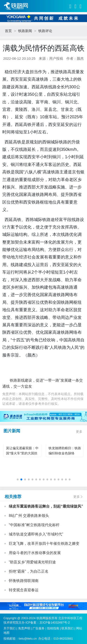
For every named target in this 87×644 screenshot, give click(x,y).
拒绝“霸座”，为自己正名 (29, 571)
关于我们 (10, 628)
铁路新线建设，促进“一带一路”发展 (35, 380)
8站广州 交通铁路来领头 (29, 516)
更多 (79, 432)
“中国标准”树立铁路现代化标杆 (34, 525)
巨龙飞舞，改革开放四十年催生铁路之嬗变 (44, 543)
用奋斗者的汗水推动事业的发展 (35, 553)
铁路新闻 (25, 31)
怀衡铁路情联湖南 (24, 581)
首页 (8, 31)
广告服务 (39, 628)
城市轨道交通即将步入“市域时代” (36, 534)
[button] (18, 479)
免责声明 (24, 628)
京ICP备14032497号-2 (55, 623)
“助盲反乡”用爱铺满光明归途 (32, 562)
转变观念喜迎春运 (24, 590)
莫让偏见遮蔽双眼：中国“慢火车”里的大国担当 (22, 453)
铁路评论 (45, 31)
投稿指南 (53, 628)
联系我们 (68, 628)
